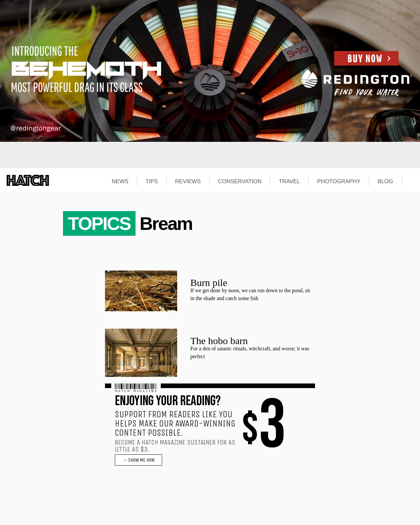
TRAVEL (290, 182)
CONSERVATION (240, 182)
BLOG (385, 182)
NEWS (120, 182)
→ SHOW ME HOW (138, 460)
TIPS (152, 182)
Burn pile (209, 283)
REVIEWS (188, 182)
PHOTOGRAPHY (339, 182)
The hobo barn (219, 341)
